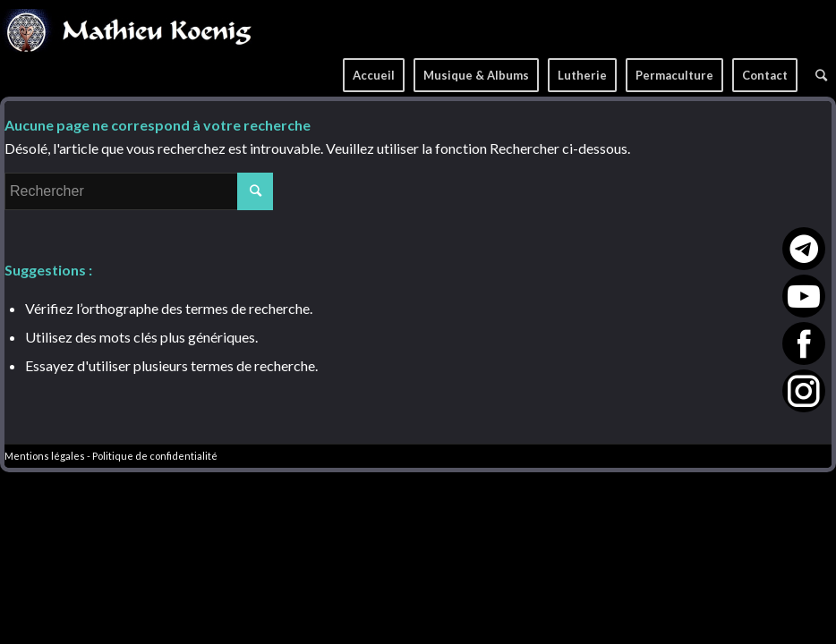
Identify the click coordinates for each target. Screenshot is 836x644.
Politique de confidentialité (155, 456)
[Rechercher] (821, 69)
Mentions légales (45, 456)
